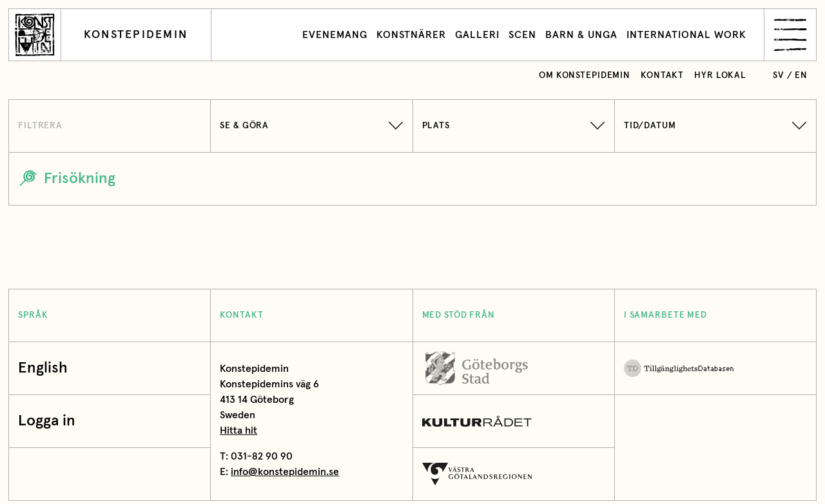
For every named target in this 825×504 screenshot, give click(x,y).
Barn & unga (581, 35)
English (43, 369)
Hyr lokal (720, 75)
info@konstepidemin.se (285, 472)
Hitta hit (238, 431)
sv (779, 75)
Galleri (477, 35)
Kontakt (662, 75)
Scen (522, 35)
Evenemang (335, 35)
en (801, 75)
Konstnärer (411, 35)
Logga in (49, 422)
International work (686, 35)
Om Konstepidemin (585, 75)
